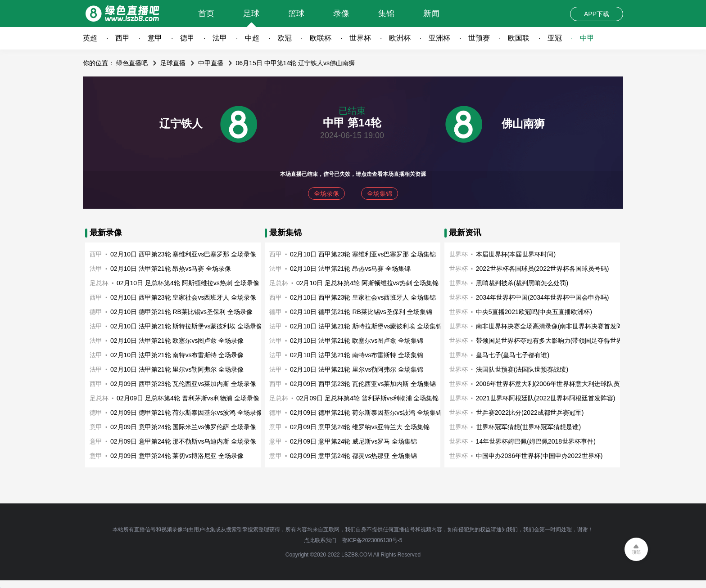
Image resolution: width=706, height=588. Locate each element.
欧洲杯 (400, 38)
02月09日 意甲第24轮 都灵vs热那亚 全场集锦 (353, 456)
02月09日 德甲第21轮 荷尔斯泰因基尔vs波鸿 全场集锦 (366, 413)
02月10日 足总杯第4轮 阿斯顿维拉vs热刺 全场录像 (188, 283)
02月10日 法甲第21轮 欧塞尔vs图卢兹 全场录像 (177, 341)
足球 (251, 13)
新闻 (431, 13)
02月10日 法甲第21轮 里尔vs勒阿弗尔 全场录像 (177, 369)
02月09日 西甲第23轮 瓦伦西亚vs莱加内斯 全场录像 (183, 384)
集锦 (386, 13)
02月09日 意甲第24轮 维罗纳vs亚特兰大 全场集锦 (360, 427)
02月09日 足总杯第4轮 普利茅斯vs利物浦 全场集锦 (368, 398)
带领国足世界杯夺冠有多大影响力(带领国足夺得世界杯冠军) (560, 341)
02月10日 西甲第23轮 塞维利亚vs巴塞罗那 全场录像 (183, 254)
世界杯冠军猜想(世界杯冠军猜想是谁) (528, 427)
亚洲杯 (439, 38)
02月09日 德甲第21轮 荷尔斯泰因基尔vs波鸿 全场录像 (186, 413)
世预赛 (479, 38)
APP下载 (597, 14)
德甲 (187, 38)
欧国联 (519, 38)
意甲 (155, 38)
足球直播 (173, 63)
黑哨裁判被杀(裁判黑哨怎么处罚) (522, 283)
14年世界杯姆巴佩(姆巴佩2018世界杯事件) (536, 441)
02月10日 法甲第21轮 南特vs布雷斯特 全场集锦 (357, 355)
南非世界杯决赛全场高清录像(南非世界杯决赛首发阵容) (554, 326)
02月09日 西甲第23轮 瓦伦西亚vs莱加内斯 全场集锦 (363, 384)
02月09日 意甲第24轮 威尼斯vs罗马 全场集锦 (353, 441)
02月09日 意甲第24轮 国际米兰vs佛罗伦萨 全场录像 (183, 427)
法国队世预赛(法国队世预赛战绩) (522, 369)
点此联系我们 (320, 540)
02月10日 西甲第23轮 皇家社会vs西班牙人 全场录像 (183, 297)
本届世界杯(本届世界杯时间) (516, 254)
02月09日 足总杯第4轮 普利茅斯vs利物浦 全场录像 (188, 398)
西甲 (122, 38)
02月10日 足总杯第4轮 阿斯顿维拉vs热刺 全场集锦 (368, 283)
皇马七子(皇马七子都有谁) (513, 355)
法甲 (220, 38)
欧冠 (285, 38)
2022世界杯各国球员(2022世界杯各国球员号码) (543, 269)
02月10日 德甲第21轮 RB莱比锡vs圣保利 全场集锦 (361, 312)
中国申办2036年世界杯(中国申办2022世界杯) (539, 456)
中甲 (587, 38)
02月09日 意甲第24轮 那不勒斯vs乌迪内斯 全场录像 (183, 441)
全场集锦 (380, 193)
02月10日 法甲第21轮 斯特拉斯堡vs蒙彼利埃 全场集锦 (366, 326)
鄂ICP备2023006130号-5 (372, 540)
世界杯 (360, 38)
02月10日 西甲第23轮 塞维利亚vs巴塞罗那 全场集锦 (363, 254)
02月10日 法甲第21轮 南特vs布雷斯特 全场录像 (177, 355)
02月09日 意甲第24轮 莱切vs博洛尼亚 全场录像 (177, 456)
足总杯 (99, 283)
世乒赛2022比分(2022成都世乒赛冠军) (530, 413)
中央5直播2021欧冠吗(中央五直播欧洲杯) (534, 312)
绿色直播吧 (132, 63)
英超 (90, 38)
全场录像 (326, 193)
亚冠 (555, 38)
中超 (252, 38)
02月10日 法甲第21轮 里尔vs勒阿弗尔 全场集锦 (357, 369)
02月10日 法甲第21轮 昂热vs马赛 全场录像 (171, 269)
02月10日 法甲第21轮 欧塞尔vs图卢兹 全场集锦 (357, 341)
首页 (206, 13)
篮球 (296, 13)
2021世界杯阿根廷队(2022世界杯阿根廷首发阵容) (546, 398)
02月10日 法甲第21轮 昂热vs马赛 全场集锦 (350, 269)
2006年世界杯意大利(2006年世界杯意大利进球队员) (549, 384)
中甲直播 (211, 63)
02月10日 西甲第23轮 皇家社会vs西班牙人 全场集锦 (363, 297)
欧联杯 (321, 38)
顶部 (636, 552)
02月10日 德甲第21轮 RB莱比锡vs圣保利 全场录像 (181, 312)
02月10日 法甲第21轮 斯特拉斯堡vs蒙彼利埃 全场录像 (186, 326)
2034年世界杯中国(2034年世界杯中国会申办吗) (543, 297)
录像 (341, 13)
